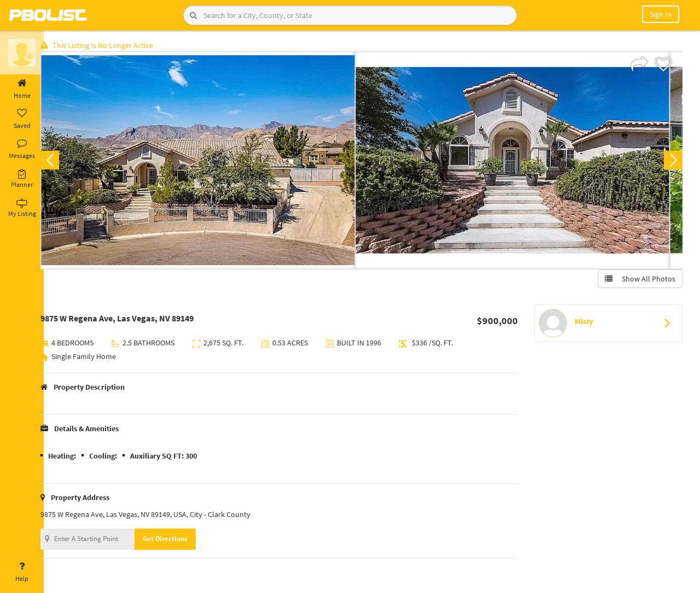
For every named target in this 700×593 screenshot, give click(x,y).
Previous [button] (61, 162)
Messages (22, 149)
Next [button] (672, 162)
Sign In (661, 14)
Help (22, 572)
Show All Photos (638, 280)
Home (22, 89)
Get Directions (177, 540)
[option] (209, 162)
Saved (22, 119)
